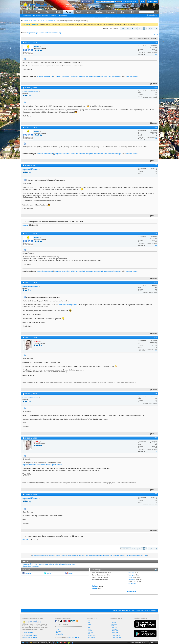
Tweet (156, 35)
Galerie (132, 12)
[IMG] (131, 577)
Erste (134, 28)
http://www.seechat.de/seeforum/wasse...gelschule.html (42, 465)
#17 (156, 337)
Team (89, 626)
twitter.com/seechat (78, 76)
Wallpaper (114, 629)
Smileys (131, 575)
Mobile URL (115, 632)
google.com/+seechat (62, 76)
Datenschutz (91, 635)
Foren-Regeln (132, 592)
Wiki (89, 627)
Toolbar (114, 623)
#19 (156, 438)
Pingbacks (95, 586)
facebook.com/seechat (45, 76)
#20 (156, 494)
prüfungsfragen (60, 564)
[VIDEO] (131, 579)
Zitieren (154, 84)
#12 (156, 88)
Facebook (28, 573)
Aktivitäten (99, 12)
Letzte (154, 28)
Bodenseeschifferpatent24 (68, 305)
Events (58, 12)
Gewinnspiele (110, 12)
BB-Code (131, 573)
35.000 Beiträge (28, 634)
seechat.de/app (132, 76)
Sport (42, 21)
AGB (89, 623)
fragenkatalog (43, 564)
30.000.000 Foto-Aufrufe (30, 637)
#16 (156, 282)
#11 (156, 42)
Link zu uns (91, 634)
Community (45, 15)
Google (70, 573)
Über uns (90, 632)
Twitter (49, 573)
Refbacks (95, 588)
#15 (156, 233)
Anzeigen (114, 624)
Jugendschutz (91, 637)
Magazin (78, 12)
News (89, 624)
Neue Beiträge (27, 15)
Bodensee (34, 21)
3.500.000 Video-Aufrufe (30, 636)
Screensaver (115, 634)
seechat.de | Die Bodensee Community (131, 611)
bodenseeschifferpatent (30, 564)
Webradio (114, 627)
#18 (156, 394)
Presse (89, 629)
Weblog (90, 631)
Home (28, 12)
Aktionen (54, 15)
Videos (48, 12)
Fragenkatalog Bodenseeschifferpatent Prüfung (44, 33)
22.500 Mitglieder (28, 632)
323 (156, 54)
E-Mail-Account (116, 635)
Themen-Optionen (142, 38)
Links (89, 12)
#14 (156, 165)
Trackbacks (132, 584)
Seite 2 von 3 (126, 28)
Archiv (146, 611)
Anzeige (153, 38)
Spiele (122, 12)
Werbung (59, 633)
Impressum (60, 635)
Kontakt (114, 611)
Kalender (38, 15)
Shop (113, 621)
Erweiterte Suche (152, 15)
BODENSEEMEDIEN (74, 638)
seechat (25, 225)
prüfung (51, 564)
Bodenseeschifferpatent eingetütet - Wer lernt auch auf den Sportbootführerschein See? (118, 556)
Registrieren (152, 2)
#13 (156, 127)
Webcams (114, 626)
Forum (68, 12)
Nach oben (153, 611)
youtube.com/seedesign (113, 76)
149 (156, 351)
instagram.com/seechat (94, 76)
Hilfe (143, 2)
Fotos (38, 12)
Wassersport (51, 21)
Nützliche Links (63, 15)
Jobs (58, 630)
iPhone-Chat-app (116, 637)
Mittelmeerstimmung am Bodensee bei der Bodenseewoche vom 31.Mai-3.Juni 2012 (60, 556)
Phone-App (115, 631)
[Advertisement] (89, 601)
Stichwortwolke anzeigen (31, 566)
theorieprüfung (70, 564)
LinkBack (132, 38)
